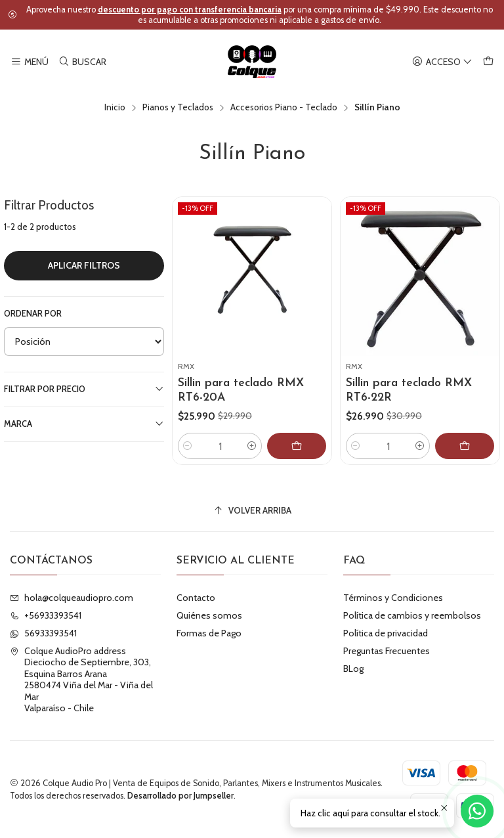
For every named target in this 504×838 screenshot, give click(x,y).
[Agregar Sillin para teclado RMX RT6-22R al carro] (465, 446)
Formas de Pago (209, 633)
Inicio (115, 108)
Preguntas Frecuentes (387, 651)
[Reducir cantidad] (188, 446)
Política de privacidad (386, 633)
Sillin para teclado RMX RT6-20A (241, 390)
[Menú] (30, 62)
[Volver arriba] (252, 511)
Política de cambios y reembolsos (412, 615)
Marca (84, 424)
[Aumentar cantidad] (252, 446)
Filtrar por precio (84, 389)
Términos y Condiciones (393, 598)
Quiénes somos (209, 615)
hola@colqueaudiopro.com (72, 598)
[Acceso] (442, 62)
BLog (353, 669)
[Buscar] (82, 62)
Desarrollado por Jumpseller (180, 796)
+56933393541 (46, 615)
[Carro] (488, 62)
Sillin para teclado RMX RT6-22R (409, 390)
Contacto (196, 598)
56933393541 (43, 633)
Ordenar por (33, 314)
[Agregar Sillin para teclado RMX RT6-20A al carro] (297, 446)
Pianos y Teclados (178, 108)
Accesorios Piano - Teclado (284, 108)
